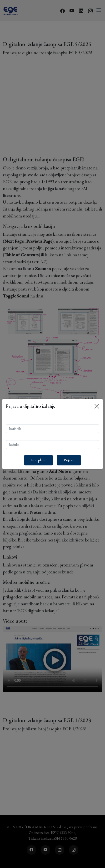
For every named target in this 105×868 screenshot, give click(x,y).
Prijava (69, 460)
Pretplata (38, 460)
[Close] (97, 406)
